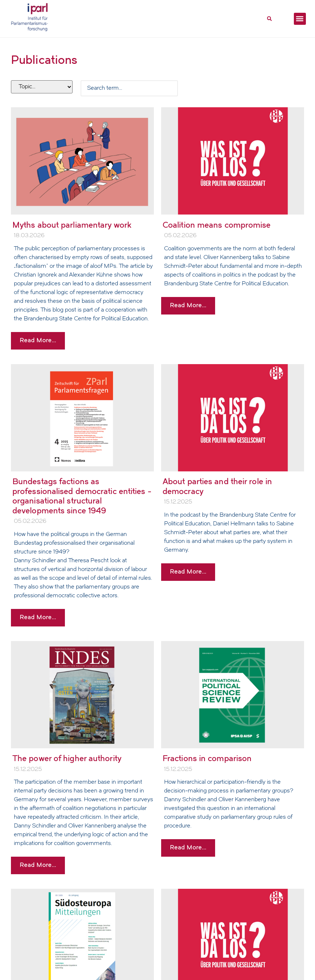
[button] (269, 19)
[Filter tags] (42, 87)
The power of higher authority (67, 758)
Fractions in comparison (207, 758)
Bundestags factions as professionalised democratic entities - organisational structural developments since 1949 (82, 496)
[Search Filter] (129, 88)
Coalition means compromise (217, 225)
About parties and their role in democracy (217, 486)
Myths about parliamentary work (72, 225)
